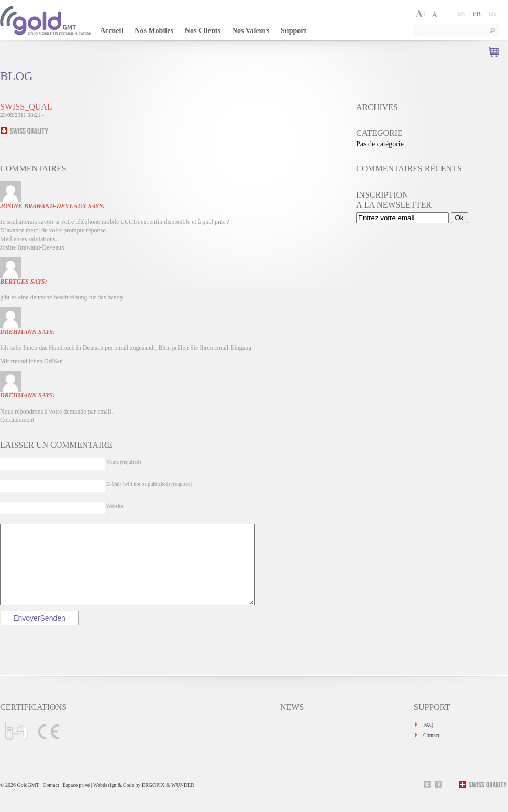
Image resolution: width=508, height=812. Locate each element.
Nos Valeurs (251, 31)
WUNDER (183, 801)
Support (294, 31)
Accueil (112, 31)
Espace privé (77, 801)
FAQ (428, 740)
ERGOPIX (153, 801)
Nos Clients (203, 31)
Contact (431, 751)
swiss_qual (26, 107)
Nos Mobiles (154, 31)
